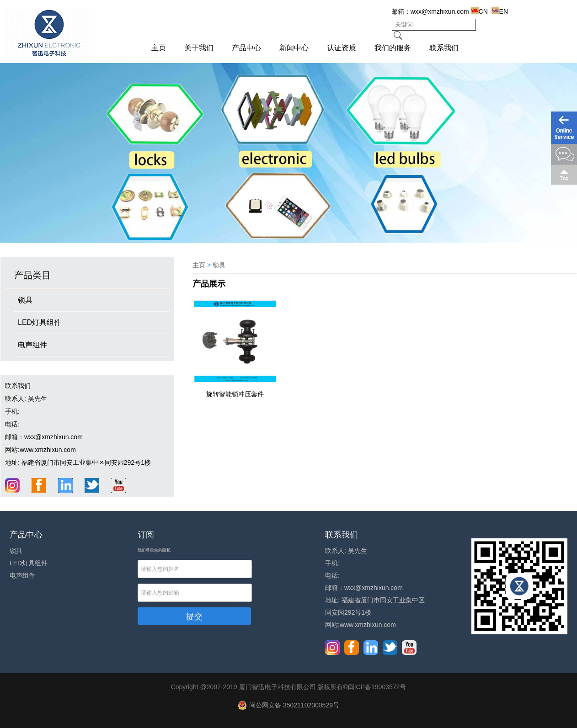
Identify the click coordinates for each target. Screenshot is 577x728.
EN (500, 11)
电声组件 (32, 345)
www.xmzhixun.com (48, 450)
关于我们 (199, 48)
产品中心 (246, 48)
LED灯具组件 (40, 322)
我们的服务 (393, 48)
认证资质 (342, 48)
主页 (159, 48)
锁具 (25, 300)
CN (479, 11)
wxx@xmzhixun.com (440, 11)
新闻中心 (294, 48)
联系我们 (444, 48)
